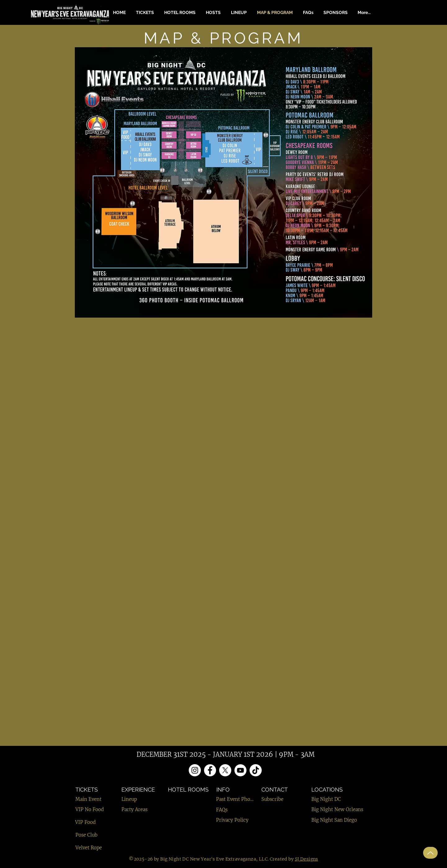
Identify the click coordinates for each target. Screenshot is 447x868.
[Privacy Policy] (236, 820)
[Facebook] (210, 770)
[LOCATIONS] (343, 790)
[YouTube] (240, 770)
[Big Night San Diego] (348, 820)
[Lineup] (141, 799)
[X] (225, 770)
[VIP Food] (95, 822)
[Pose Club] (95, 835)
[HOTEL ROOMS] (189, 790)
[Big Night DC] (348, 799)
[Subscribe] (281, 799)
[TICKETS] (90, 790)
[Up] (430, 853)
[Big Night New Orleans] (348, 809)
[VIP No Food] (95, 809)
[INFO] (232, 790)
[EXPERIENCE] (141, 790)
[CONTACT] (283, 790)
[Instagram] (195, 770)
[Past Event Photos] (235, 799)
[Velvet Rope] (95, 848)
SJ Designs (307, 859)
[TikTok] (256, 770)
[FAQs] (232, 810)
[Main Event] (97, 799)
